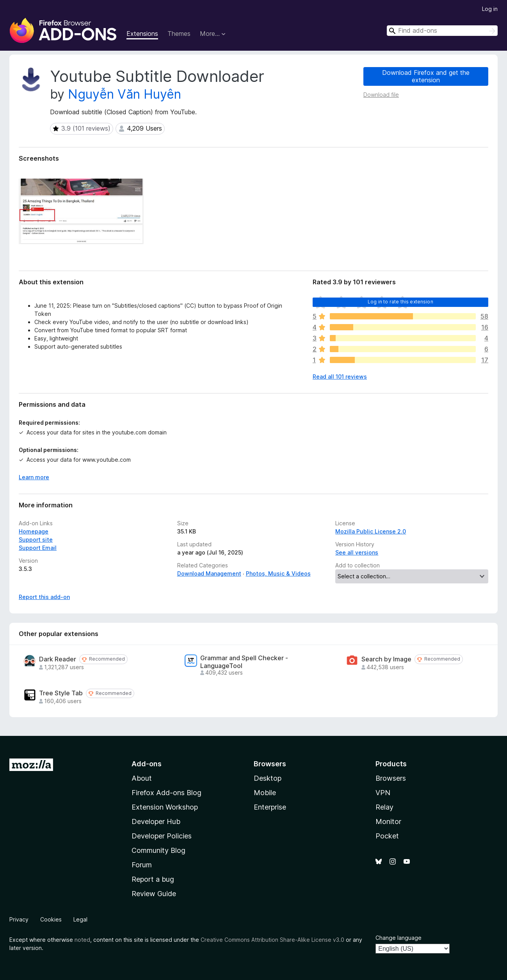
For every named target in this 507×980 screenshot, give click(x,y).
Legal (80, 919)
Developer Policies (162, 836)
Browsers (391, 778)
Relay (384, 807)
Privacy (19, 919)
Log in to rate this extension (400, 302)
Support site (36, 540)
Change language (398, 938)
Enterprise (270, 807)
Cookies (51, 919)
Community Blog (158, 850)
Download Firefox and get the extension (426, 76)
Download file (381, 95)
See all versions (357, 552)
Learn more (34, 477)
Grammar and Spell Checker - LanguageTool (244, 662)
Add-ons (147, 764)
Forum (142, 865)
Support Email (38, 548)
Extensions (142, 34)
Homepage (34, 531)
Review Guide (154, 894)
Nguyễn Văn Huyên (125, 94)
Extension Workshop (165, 807)
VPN (383, 793)
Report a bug (153, 879)
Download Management (209, 573)
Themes (179, 34)
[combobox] (442, 31)
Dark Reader (58, 659)
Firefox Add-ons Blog (166, 793)
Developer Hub (156, 821)
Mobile (265, 793)
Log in (490, 9)
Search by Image (386, 659)
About (142, 778)
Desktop (268, 778)
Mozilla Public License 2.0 (371, 531)
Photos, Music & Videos (278, 573)
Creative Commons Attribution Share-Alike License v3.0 (272, 940)
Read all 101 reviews (340, 377)
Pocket (387, 836)
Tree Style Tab (61, 693)
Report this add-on (44, 597)
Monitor (388, 821)
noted (82, 940)
